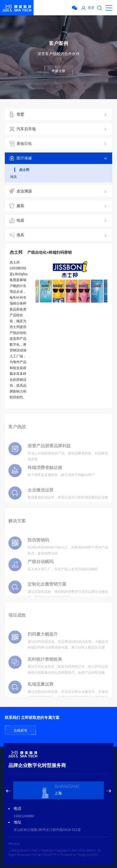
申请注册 (58, 71)
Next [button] (109, 791)
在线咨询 (20, 730)
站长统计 (93, 855)
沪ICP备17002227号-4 (45, 855)
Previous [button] (8, 791)
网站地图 (14, 844)
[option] (58, 790)
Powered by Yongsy (73, 855)
